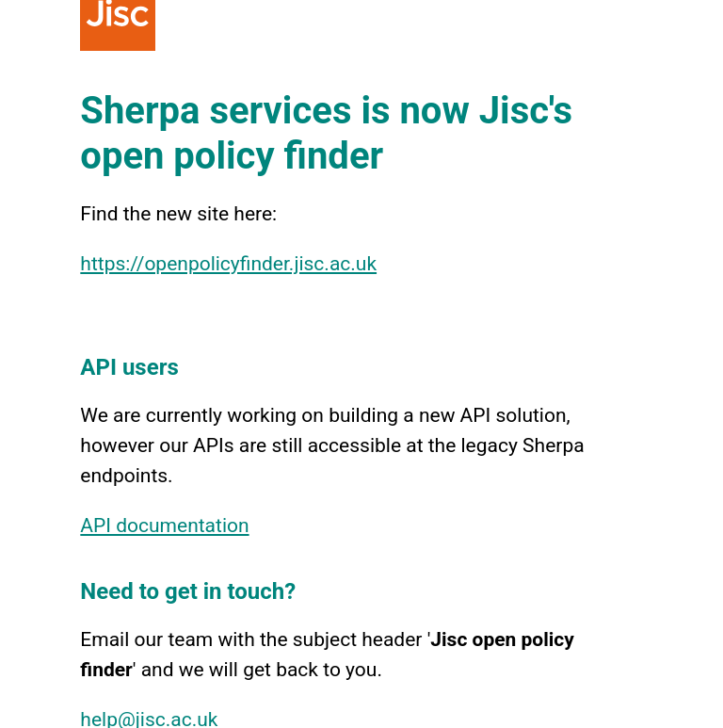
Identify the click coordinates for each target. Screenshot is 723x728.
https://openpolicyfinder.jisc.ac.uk (228, 264)
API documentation (164, 526)
